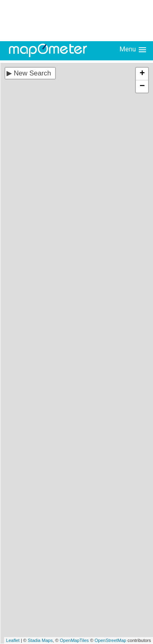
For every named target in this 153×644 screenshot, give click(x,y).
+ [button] (142, 74)
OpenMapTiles (74, 640)
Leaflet (13, 640)
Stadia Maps (40, 640)
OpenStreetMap (111, 640)
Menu (133, 50)
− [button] (142, 86)
